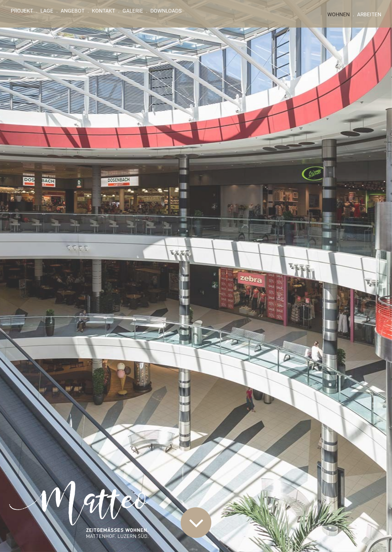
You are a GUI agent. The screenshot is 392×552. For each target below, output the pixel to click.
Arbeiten (369, 14)
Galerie (133, 11)
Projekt (22, 11)
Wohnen (339, 14)
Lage (47, 11)
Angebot (73, 11)
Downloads (166, 11)
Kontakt (104, 11)
